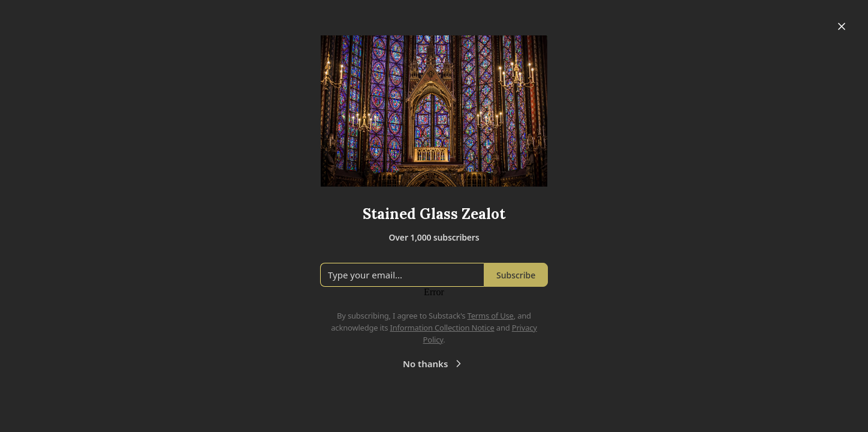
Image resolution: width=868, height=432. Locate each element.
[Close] (842, 26)
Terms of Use (491, 316)
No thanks (434, 364)
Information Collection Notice (442, 328)
